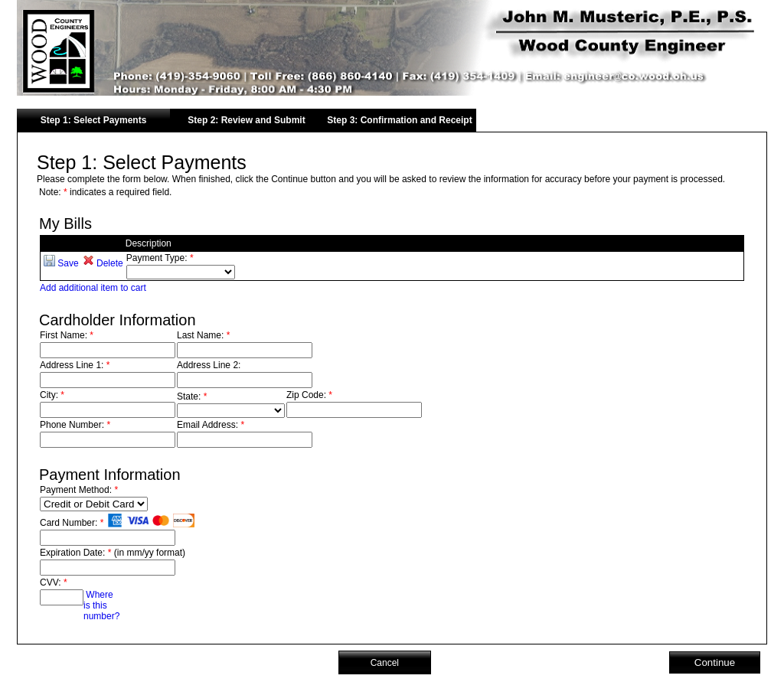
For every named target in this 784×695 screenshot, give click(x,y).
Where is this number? (101, 605)
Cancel (385, 663)
